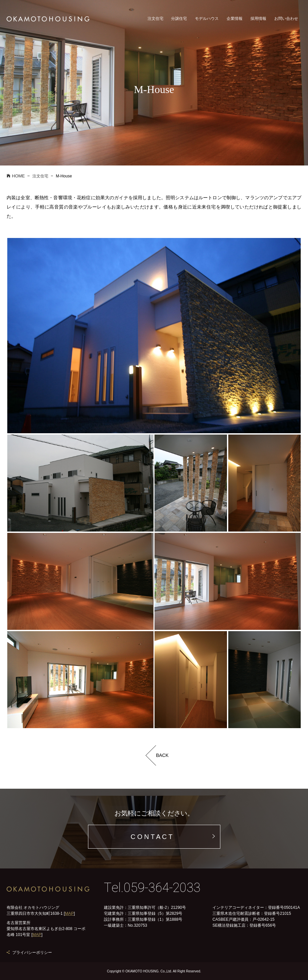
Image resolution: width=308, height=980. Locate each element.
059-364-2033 (162, 888)
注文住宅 (155, 21)
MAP (69, 913)
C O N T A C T (152, 837)
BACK (162, 755)
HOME (16, 176)
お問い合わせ (286, 21)
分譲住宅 (179, 21)
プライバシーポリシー (32, 952)
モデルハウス (207, 21)
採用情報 (258, 21)
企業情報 (235, 21)
